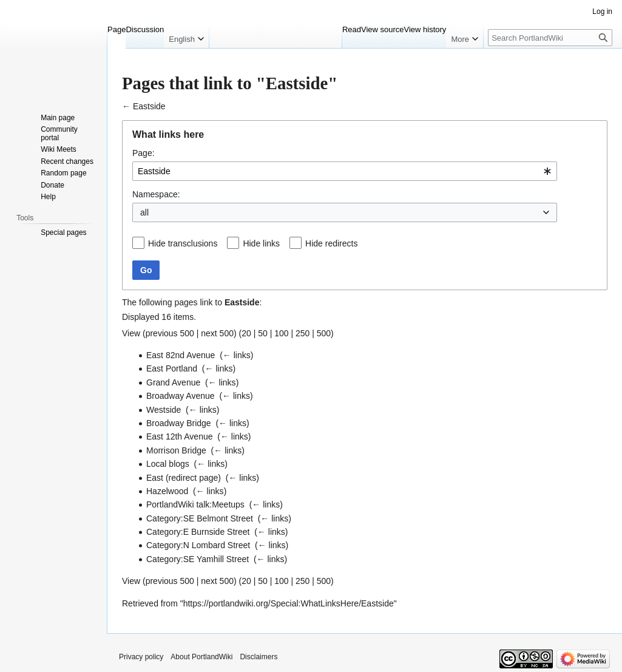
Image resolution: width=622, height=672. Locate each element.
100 (281, 333)
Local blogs (168, 464)
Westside (164, 410)
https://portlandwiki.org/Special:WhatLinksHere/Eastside (289, 603)
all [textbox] (144, 212)
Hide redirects (331, 243)
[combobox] (345, 171)
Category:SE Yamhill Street (198, 559)
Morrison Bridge (176, 450)
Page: (144, 153)
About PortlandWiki (201, 657)
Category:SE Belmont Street (200, 518)
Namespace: (156, 194)
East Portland (172, 368)
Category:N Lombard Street (198, 545)
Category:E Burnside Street (198, 532)
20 (246, 333)
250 (303, 333)
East (155, 478)
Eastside (149, 106)
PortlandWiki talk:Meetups (195, 504)
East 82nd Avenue (181, 355)
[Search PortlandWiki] (550, 38)
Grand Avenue (173, 382)
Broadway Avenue (181, 396)
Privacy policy (141, 657)
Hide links (261, 243)
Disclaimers (259, 657)
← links (237, 355)
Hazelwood (167, 491)
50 (263, 333)
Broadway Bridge (179, 423)
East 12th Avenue (180, 436)
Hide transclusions (183, 243)
